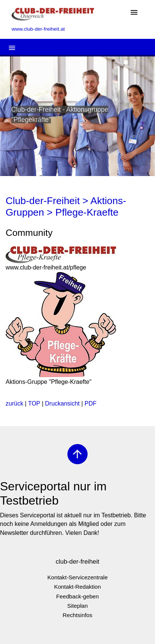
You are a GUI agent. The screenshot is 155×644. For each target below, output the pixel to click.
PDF (91, 403)
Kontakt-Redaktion (78, 587)
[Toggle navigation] (134, 13)
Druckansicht (62, 403)
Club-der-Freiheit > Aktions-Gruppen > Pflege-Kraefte (66, 207)
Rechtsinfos (77, 615)
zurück (14, 403)
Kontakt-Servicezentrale (77, 577)
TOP (34, 403)
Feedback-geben (77, 596)
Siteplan (78, 606)
